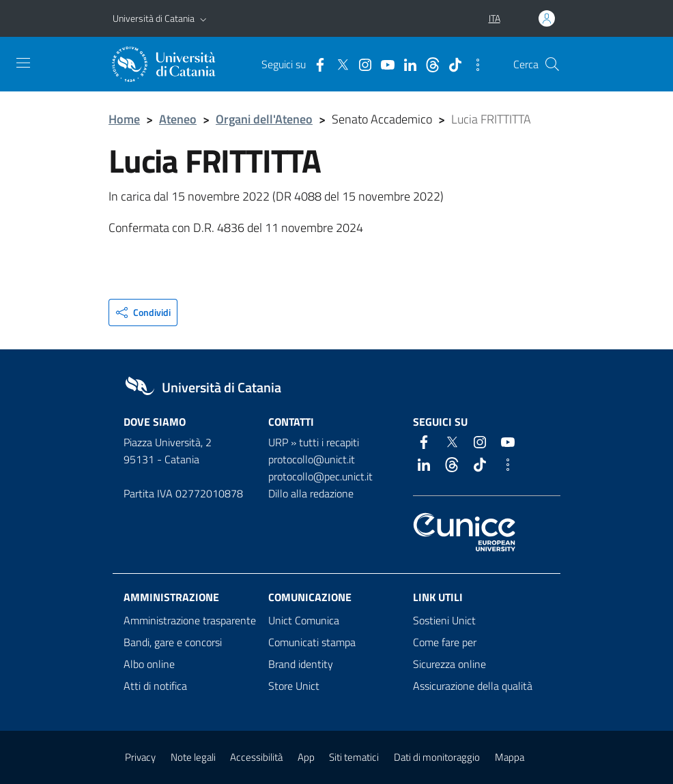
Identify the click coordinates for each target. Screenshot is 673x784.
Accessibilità (256, 757)
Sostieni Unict (444, 620)
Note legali (193, 757)
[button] (203, 18)
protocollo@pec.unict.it (320, 476)
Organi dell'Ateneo (264, 119)
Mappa (510, 757)
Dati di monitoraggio (437, 757)
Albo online (149, 664)
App (306, 757)
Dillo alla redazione (311, 493)
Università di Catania (154, 18)
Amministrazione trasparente (190, 620)
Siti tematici (354, 757)
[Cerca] (552, 64)
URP (278, 442)
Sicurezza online (449, 664)
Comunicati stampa (312, 642)
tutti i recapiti (329, 442)
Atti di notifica (155, 686)
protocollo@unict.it (312, 459)
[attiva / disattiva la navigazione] (23, 63)
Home (124, 119)
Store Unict (294, 686)
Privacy (140, 757)
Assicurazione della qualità (473, 686)
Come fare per (445, 642)
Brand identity (301, 664)
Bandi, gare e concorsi (173, 642)
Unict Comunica (304, 620)
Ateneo (178, 119)
